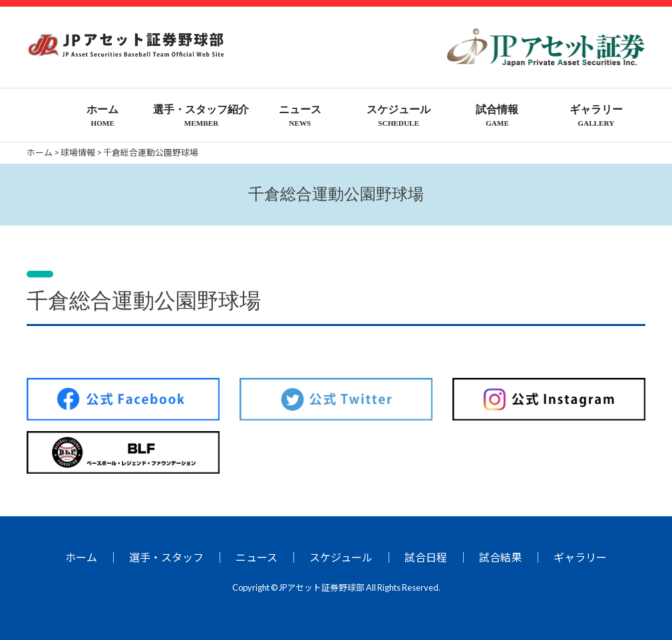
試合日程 (426, 557)
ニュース (256, 557)
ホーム (81, 557)
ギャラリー (580, 557)
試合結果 (500, 557)
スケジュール (341, 557)
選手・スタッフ (166, 557)
